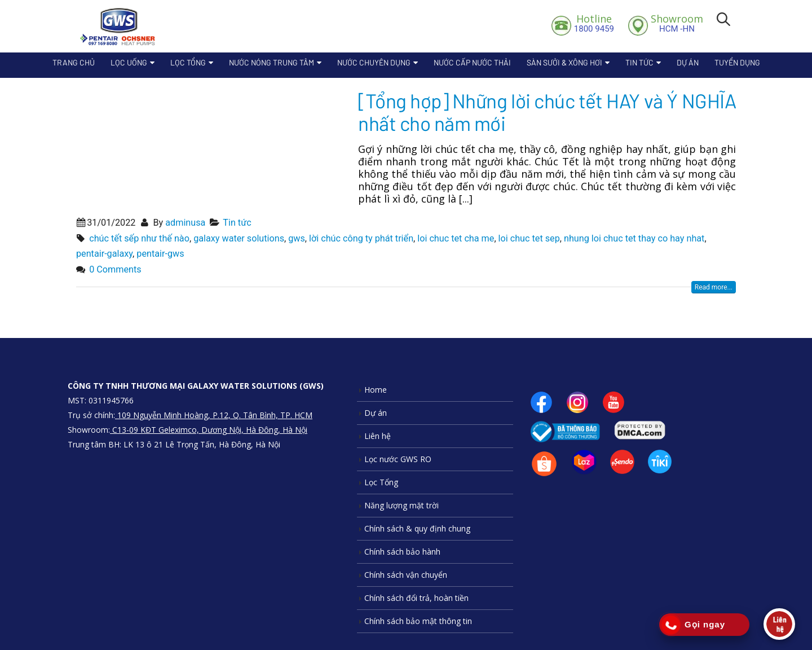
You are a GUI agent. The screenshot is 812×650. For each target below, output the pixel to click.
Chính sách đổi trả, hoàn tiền (416, 598)
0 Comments (115, 269)
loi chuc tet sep (529, 238)
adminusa (185, 223)
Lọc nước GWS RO (398, 459)
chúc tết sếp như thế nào (139, 238)
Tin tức (639, 62)
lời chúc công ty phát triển (361, 238)
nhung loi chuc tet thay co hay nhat (634, 238)
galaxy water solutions (239, 238)
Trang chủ (74, 62)
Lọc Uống (129, 62)
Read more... (714, 287)
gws (297, 238)
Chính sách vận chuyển (406, 575)
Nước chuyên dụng (374, 62)
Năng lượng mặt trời (401, 505)
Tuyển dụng (737, 62)
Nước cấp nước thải (472, 62)
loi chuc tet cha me (456, 238)
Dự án (688, 62)
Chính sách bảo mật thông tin (418, 621)
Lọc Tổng (188, 62)
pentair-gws (160, 254)
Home (376, 390)
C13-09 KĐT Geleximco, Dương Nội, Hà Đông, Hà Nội (209, 430)
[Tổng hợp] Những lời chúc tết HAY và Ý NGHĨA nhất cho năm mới (547, 112)
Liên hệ (378, 436)
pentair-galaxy (104, 254)
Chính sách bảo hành (402, 552)
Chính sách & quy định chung (417, 528)
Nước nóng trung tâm (272, 62)
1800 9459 (594, 23)
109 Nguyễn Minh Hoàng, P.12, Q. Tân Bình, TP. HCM (214, 415)
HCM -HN (677, 23)
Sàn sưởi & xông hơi (564, 62)
